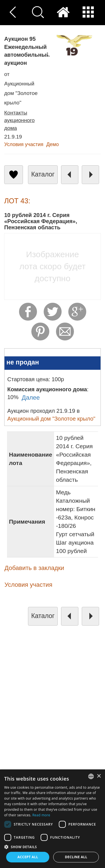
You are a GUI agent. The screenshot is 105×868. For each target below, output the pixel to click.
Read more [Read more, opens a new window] (41, 815)
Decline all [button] (76, 857)
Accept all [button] (28, 857)
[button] (53, 847)
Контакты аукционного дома (19, 120)
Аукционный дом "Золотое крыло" (51, 419)
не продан (23, 362)
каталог (43, 174)
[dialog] (53, 819)
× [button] (99, 776)
